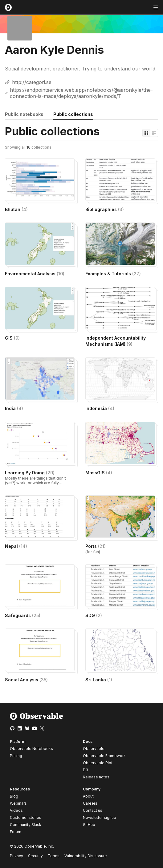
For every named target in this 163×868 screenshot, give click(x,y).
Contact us (93, 811)
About (88, 796)
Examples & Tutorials (113, 274)
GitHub (89, 825)
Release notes (96, 777)
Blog (14, 796)
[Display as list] (154, 133)
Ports (96, 546)
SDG (94, 615)
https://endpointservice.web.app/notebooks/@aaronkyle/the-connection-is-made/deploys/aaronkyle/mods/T (81, 93)
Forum (16, 832)
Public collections (73, 114)
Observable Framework (104, 756)
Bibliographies (105, 209)
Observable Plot (98, 763)
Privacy (16, 856)
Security (35, 856)
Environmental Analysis (35, 274)
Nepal (16, 546)
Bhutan (16, 209)
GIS (12, 338)
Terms (54, 856)
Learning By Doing (30, 473)
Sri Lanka (99, 680)
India (14, 408)
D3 (86, 770)
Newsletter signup (100, 818)
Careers (90, 803)
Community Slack (26, 825)
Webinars (18, 803)
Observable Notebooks (31, 749)
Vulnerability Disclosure (86, 856)
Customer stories (26, 817)
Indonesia (100, 408)
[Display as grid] (146, 133)
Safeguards (23, 615)
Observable (94, 749)
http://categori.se (32, 82)
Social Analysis (26, 680)
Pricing (16, 756)
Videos (16, 810)
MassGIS (99, 473)
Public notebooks (24, 114)
